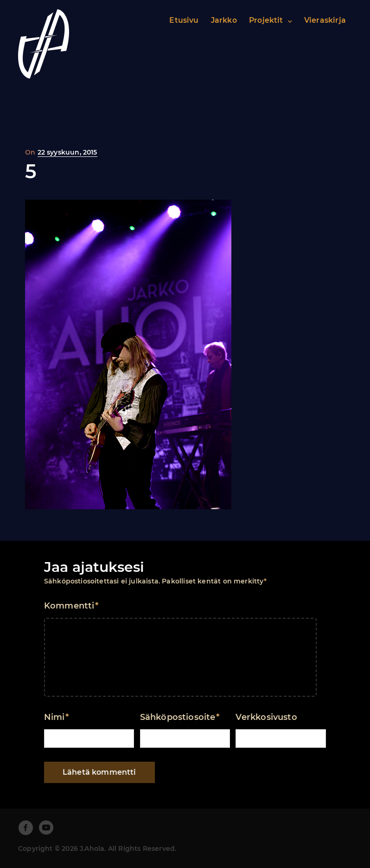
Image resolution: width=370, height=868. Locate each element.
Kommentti (71, 606)
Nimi (56, 717)
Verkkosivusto (266, 717)
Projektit (266, 20)
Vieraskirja (325, 20)
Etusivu (184, 20)
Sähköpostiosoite (180, 717)
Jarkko (224, 20)
